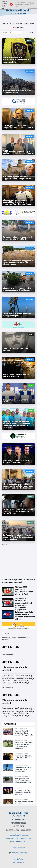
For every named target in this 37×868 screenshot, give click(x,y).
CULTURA (26, 24)
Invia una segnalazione (20, 853)
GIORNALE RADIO (19, 28)
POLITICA (12, 24)
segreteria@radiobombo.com (19, 835)
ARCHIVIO (33, 32)
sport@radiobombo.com (18, 841)
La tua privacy (18, 862)
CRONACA (19, 24)
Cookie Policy (18, 859)
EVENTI (32, 24)
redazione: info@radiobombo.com (18, 838)
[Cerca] (23, 32)
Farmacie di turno (18, 848)
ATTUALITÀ (5, 24)
